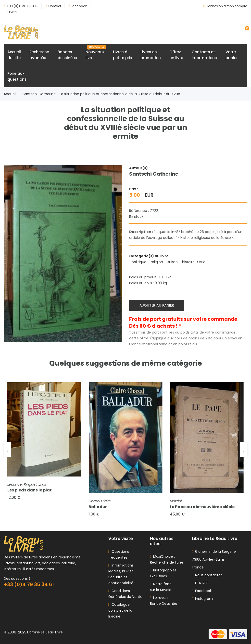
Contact (55, 6)
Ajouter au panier (157, 305)
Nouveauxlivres (96, 52)
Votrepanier (232, 55)
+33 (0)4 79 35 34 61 (22, 6)
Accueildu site (14, 55)
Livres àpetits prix (122, 55)
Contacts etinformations (204, 55)
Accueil (12, 94)
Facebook (79, 6)
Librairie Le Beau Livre (45, 632)
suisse (173, 262)
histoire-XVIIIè (194, 262)
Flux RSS (200, 583)
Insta (13, 12)
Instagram (202, 599)
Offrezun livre (176, 55)
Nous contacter (207, 575)
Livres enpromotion (151, 55)
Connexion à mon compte (226, 6)
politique (139, 262)
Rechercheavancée (39, 55)
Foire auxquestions (17, 76)
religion (157, 262)
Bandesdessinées (67, 55)
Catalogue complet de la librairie (120, 610)
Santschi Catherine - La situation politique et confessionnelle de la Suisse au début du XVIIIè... (103, 94)
